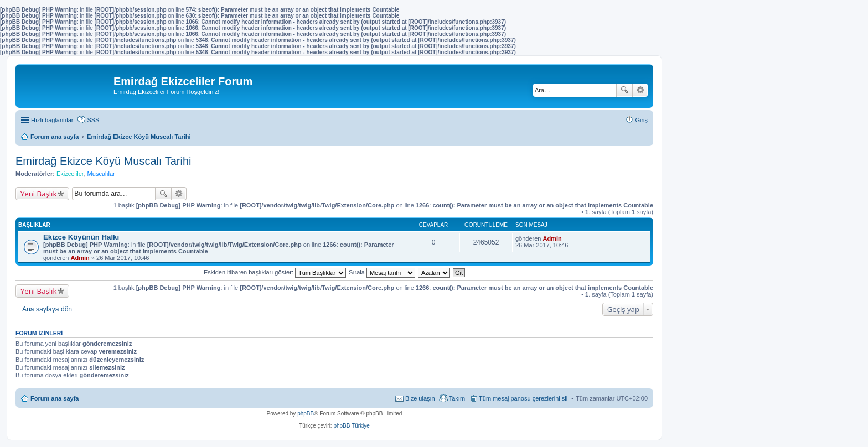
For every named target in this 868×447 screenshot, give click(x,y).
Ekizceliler (70, 174)
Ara (624, 90)
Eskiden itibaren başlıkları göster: (275, 272)
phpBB (306, 414)
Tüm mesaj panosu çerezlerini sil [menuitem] (523, 398)
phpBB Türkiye (351, 426)
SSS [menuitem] (93, 120)
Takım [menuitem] (457, 398)
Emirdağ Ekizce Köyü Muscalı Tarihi (104, 161)
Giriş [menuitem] (641, 120)
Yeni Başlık (38, 194)
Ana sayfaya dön (47, 309)
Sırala (382, 272)
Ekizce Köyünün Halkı (81, 237)
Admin (80, 258)
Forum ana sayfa (55, 398)
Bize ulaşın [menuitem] (420, 398)
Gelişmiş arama (640, 90)
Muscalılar (101, 174)
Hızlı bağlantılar (52, 120)
